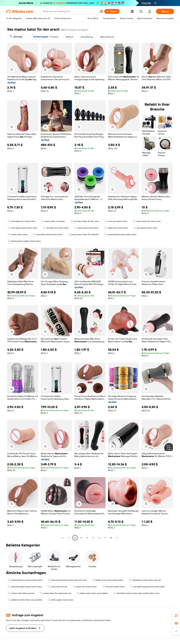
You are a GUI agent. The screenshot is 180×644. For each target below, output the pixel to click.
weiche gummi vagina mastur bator (24, 241)
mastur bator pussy (18, 234)
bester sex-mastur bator (85, 587)
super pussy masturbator (87, 228)
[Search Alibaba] (70, 11)
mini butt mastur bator (114, 587)
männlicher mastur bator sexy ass (145, 580)
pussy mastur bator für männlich (83, 234)
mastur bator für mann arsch (147, 221)
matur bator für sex (57, 587)
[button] (101, 11)
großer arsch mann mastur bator (108, 580)
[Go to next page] (117, 538)
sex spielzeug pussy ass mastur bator (148, 587)
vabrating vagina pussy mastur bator (25, 587)
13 (111, 538)
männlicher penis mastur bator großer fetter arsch (136, 593)
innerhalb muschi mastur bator (48, 234)
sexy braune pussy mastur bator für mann (68, 580)
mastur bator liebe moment (21, 593)
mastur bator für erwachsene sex (56, 593)
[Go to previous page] (63, 538)
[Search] (112, 11)
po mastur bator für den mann (85, 221)
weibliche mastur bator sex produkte (25, 600)
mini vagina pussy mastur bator (23, 228)
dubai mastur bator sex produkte (92, 593)
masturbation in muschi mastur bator (25, 580)
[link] (176, 615)
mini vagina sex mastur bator (22, 221)
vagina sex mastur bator (116, 228)
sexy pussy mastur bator (146, 228)
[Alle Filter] (16, 37)
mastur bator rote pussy (53, 221)
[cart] (141, 12)
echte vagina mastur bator (61, 600)
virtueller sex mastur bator (56, 228)
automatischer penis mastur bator (121, 234)
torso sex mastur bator (116, 221)
